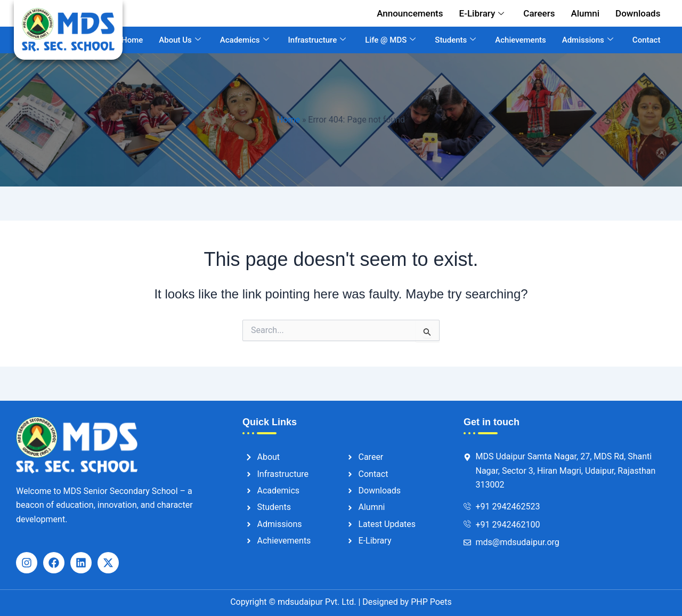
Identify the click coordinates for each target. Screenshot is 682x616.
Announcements (410, 13)
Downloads (638, 13)
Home (132, 40)
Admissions (588, 40)
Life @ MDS (390, 40)
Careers (539, 13)
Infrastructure (317, 40)
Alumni (585, 13)
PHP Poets (430, 602)
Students (455, 40)
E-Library (482, 13)
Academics (245, 40)
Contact (647, 40)
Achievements (520, 40)
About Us (180, 40)
